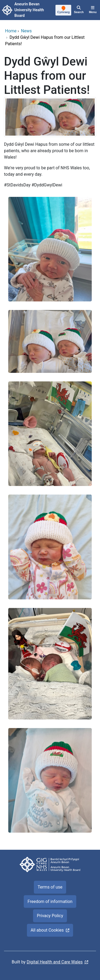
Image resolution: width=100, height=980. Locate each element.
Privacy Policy (50, 916)
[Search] (79, 10)
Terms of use (50, 887)
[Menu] (93, 10)
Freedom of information (50, 901)
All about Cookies (47, 930)
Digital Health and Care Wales (55, 962)
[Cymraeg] (64, 10)
